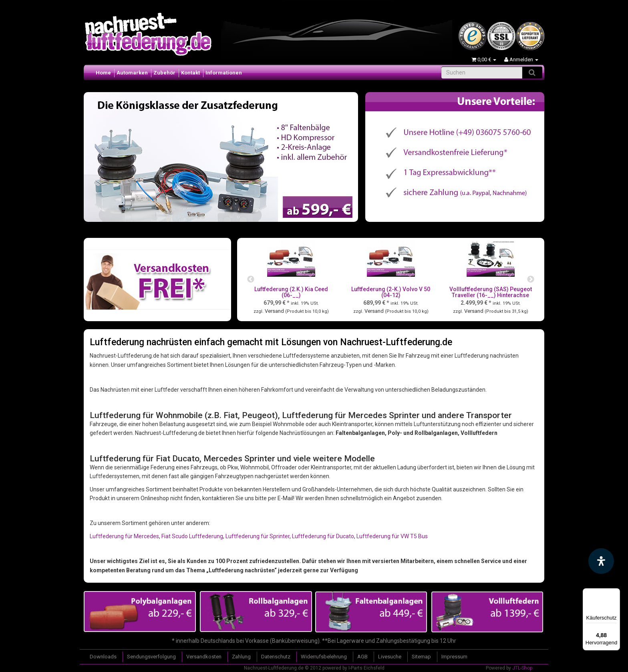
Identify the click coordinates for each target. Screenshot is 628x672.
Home (103, 73)
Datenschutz (276, 657)
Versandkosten (204, 657)
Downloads (103, 657)
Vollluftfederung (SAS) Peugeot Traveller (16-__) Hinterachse (491, 292)
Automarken (132, 73)
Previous (251, 280)
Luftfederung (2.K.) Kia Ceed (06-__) (291, 292)
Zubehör (164, 73)
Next (531, 280)
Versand (275, 311)
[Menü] (615, 593)
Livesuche (390, 657)
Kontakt (190, 73)
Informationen (224, 73)
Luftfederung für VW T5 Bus (392, 536)
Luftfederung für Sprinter (258, 536)
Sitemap (421, 657)
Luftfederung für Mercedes (124, 536)
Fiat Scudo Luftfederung (192, 536)
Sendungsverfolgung (151, 657)
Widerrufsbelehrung (324, 657)
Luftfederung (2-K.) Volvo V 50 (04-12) (391, 292)
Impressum (454, 657)
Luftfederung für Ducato (323, 536)
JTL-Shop (522, 668)
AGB (362, 657)
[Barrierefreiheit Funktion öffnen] (601, 561)
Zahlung (241, 657)
